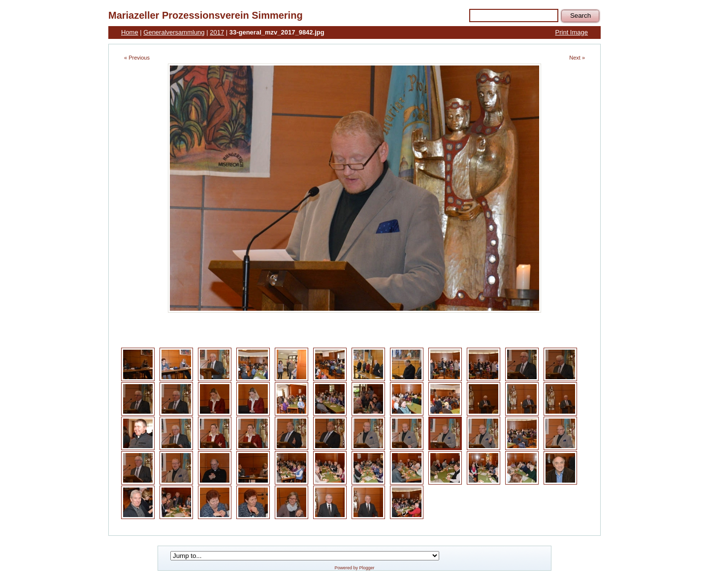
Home (130, 32)
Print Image (572, 32)
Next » (577, 58)
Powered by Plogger (354, 568)
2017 (217, 32)
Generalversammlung (174, 32)
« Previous (137, 58)
